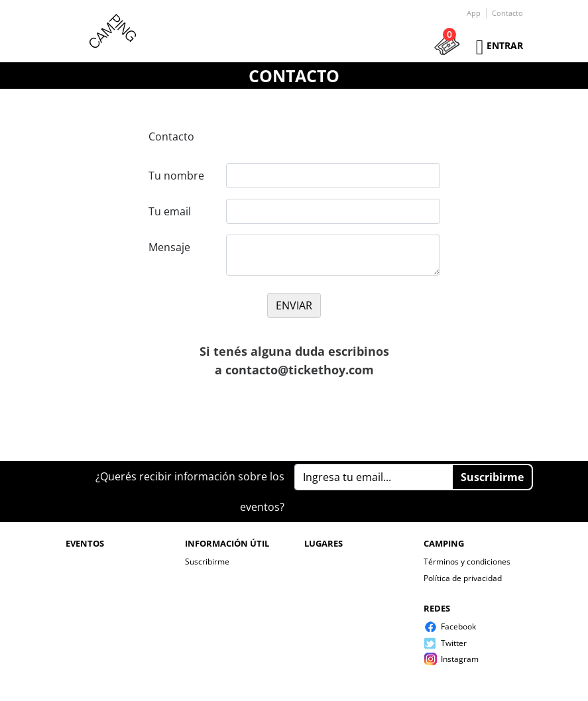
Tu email (170, 211)
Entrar (505, 45)
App (474, 13)
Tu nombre (176, 176)
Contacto (507, 13)
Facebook (458, 626)
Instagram (460, 659)
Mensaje (169, 247)
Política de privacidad (463, 578)
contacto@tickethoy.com (300, 370)
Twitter (454, 643)
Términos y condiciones (467, 562)
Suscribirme (207, 562)
